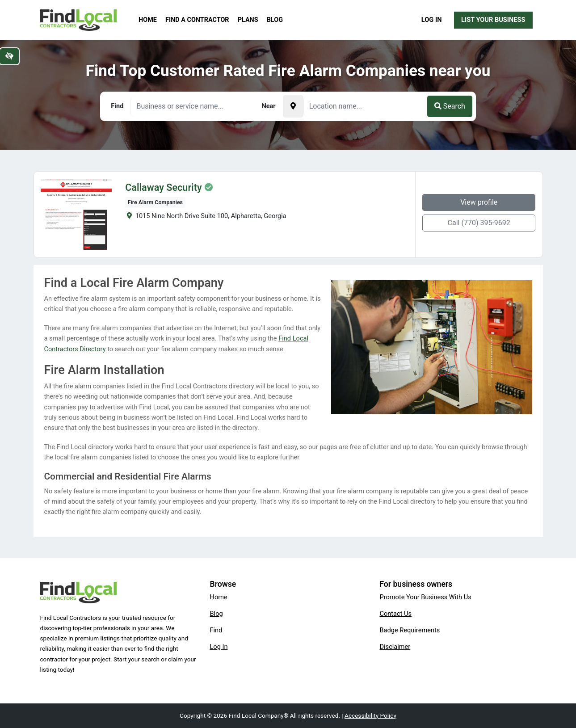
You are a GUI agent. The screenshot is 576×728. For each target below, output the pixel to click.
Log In (432, 20)
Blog (275, 20)
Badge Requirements (410, 630)
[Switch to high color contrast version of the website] (9, 56)
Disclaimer (395, 647)
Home (148, 20)
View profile (479, 202)
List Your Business (493, 20)
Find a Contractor (197, 20)
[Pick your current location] (293, 106)
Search (450, 106)
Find (216, 630)
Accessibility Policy (370, 715)
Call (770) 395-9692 (479, 223)
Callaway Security (163, 188)
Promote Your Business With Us (426, 597)
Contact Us (396, 614)
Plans (248, 20)
